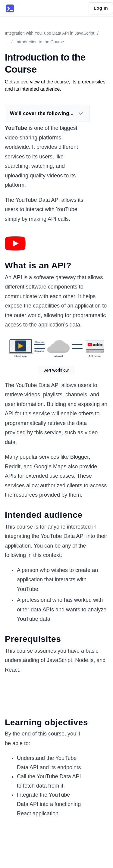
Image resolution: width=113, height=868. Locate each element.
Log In (101, 8)
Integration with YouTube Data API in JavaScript (50, 33)
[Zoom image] (15, 244)
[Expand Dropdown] (81, 114)
